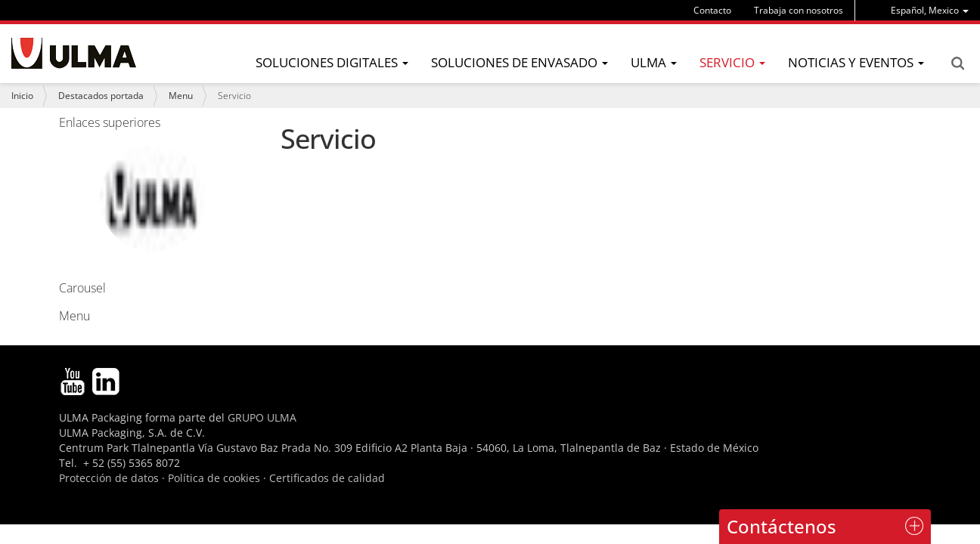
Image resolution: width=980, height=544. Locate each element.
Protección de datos (109, 478)
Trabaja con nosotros (799, 10)
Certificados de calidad (327, 478)
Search (957, 63)
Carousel (134, 219)
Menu (181, 96)
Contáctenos (782, 526)
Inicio (22, 96)
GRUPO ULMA (262, 417)
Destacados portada (101, 96)
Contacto (712, 10)
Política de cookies (214, 478)
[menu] (930, 10)
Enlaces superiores (110, 122)
